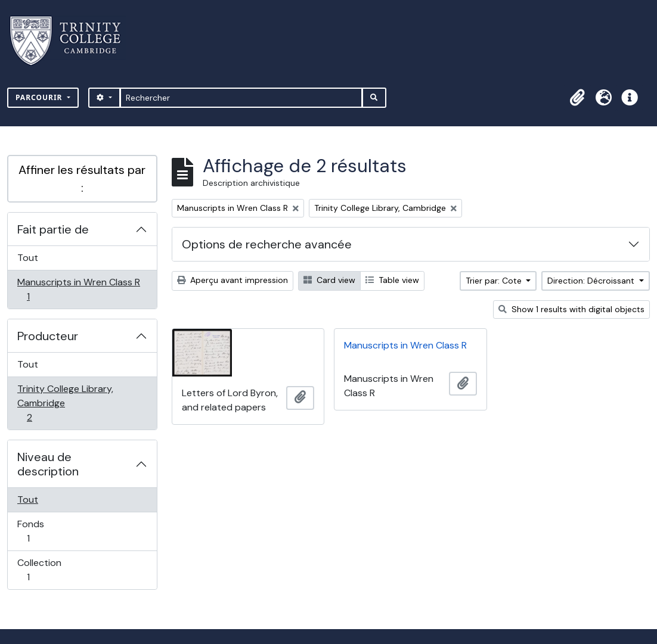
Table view (392, 280)
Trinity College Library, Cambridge (65, 403)
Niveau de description (48, 464)
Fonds (41, 531)
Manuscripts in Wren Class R (78, 289)
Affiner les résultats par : (82, 179)
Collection (41, 570)
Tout (28, 258)
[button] (577, 98)
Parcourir (40, 97)
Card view (329, 280)
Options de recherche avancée (267, 244)
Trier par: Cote (495, 281)
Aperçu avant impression (233, 280)
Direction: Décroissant (592, 281)
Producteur (48, 336)
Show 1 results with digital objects (571, 309)
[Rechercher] (241, 98)
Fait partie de (53, 229)
